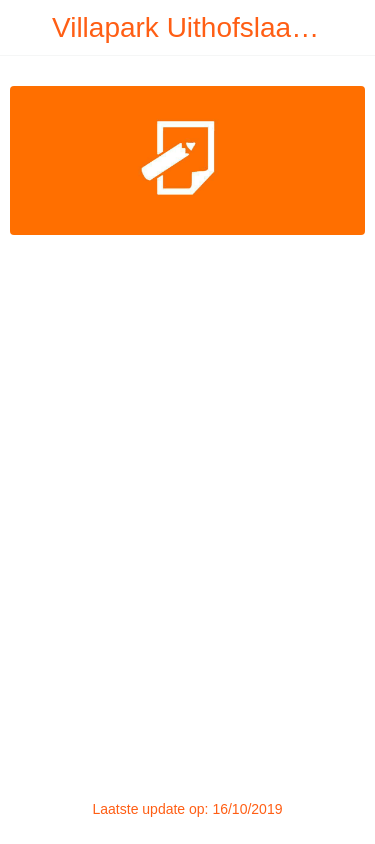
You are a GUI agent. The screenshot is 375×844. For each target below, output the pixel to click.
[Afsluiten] (28, 28)
